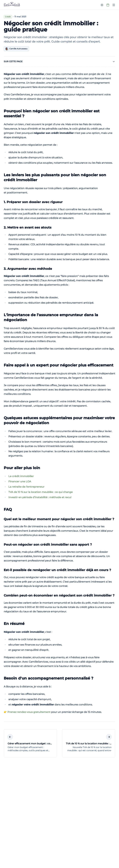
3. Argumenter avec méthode (28, 269)
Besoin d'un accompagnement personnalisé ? (48, 678)
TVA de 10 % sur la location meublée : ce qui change (41, 492)
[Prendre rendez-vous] (108, 5)
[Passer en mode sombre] (102, 5)
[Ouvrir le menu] (114, 5)
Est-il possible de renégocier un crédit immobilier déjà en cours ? (57, 570)
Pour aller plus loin (22, 468)
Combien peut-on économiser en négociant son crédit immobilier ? (59, 595)
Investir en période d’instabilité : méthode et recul (40, 497)
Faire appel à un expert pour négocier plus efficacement (58, 365)
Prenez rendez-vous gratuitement (29, 712)
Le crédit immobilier (21, 476)
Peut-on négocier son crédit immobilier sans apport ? (48, 545)
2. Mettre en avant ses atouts (28, 227)
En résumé (14, 624)
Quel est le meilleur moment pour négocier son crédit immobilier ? (59, 519)
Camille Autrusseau (16, 49)
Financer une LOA (20, 481)
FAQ (8, 509)
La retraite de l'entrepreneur (26, 487)
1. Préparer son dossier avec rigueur (33, 202)
